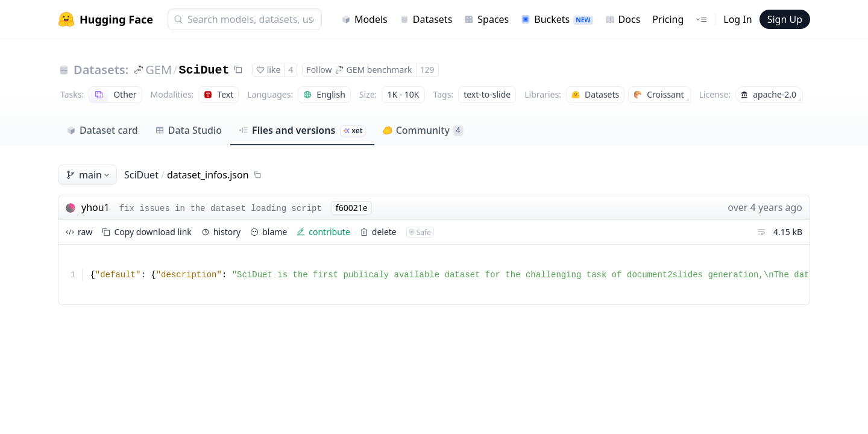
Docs (623, 19)
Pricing (668, 19)
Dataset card (102, 130)
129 (427, 70)
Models (364, 19)
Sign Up (785, 19)
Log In (737, 19)
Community (423, 130)
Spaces (486, 19)
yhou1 (96, 207)
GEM (159, 70)
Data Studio (188, 130)
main (89, 175)
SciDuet (204, 70)
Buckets (557, 19)
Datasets (426, 19)
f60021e (352, 208)
